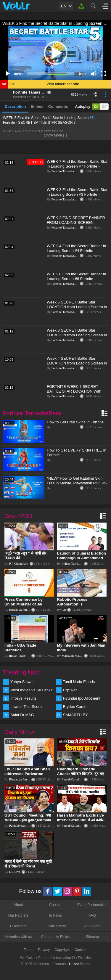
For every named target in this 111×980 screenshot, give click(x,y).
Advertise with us (18, 937)
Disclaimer (18, 926)
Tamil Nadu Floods (79, 682)
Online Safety (55, 926)
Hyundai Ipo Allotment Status (82, 699)
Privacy (44, 950)
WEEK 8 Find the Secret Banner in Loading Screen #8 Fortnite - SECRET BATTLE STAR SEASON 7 (76, 281)
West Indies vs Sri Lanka (32, 690)
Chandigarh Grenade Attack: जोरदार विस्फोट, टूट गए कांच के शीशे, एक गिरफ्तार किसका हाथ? (81, 776)
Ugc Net (70, 690)
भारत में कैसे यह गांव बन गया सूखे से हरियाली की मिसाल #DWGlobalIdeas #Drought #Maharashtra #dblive (29, 869)
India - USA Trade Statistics (20, 648)
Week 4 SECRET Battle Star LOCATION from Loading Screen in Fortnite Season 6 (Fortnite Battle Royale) (77, 366)
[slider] (51, 74)
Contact (55, 905)
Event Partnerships (92, 905)
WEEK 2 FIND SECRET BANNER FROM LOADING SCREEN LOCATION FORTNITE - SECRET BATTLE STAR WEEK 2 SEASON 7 (77, 225)
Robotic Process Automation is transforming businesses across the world (80, 607)
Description (15, 106)
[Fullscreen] (103, 74)
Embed (37, 106)
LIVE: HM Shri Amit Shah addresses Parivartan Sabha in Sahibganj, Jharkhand (27, 776)
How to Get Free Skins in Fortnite (75, 422)
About (18, 905)
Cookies (81, 950)
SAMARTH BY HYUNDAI (75, 715)
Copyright (62, 950)
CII (64, 610)
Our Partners (18, 915)
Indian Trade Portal (22, 656)
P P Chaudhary (19, 563)
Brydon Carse (75, 707)
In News (55, 915)
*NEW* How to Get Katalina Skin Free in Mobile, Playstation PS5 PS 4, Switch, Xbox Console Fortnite (77, 483)
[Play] (8, 74)
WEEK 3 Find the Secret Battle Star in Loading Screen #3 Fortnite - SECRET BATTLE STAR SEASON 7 (77, 197)
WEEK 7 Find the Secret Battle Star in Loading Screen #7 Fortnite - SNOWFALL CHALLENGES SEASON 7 (77, 169)
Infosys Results (23, 698)
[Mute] (94, 74)
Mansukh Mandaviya (75, 656)
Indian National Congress (78, 563)
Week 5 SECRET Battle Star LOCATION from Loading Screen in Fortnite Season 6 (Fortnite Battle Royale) (77, 309)
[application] (55, 53)
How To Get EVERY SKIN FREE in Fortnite (77, 453)
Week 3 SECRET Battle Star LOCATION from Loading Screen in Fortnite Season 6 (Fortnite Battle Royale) (77, 337)
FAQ (92, 915)
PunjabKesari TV (73, 779)
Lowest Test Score (26, 707)
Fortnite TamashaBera (33, 92)
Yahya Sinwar (22, 682)
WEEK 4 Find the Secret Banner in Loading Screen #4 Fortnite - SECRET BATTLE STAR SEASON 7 (76, 253)
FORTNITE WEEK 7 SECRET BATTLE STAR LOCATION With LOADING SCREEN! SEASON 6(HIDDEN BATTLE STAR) (74, 394)
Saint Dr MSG (22, 715)
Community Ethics (55, 937)
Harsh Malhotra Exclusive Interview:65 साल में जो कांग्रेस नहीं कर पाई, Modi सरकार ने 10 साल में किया (81, 822)
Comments (58, 106)
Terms (29, 950)
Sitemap (92, 937)
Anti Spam (92, 926)
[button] (56, 53)
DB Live (15, 872)
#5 (92, 118)
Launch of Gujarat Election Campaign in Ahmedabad (82, 556)
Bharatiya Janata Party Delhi (28, 610)
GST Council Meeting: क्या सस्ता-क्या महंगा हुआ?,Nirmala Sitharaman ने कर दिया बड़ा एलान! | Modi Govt (28, 822)
